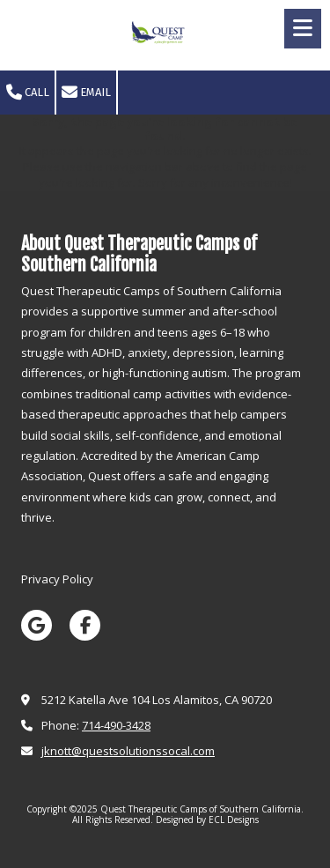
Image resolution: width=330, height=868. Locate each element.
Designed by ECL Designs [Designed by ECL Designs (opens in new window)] (207, 820)
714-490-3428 (116, 725)
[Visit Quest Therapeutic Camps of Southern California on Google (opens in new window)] (37, 625)
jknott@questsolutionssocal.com (128, 751)
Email (86, 93)
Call (28, 93)
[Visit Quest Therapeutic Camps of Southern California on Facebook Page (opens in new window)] (85, 625)
